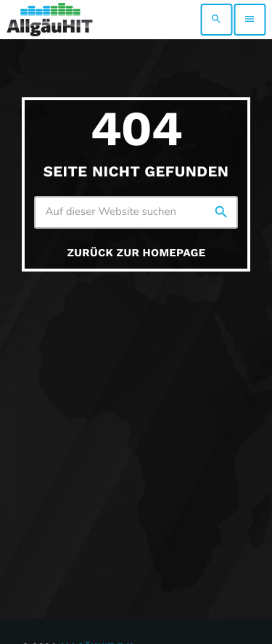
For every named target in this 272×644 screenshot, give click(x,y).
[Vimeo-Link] (50, 20)
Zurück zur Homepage (137, 253)
